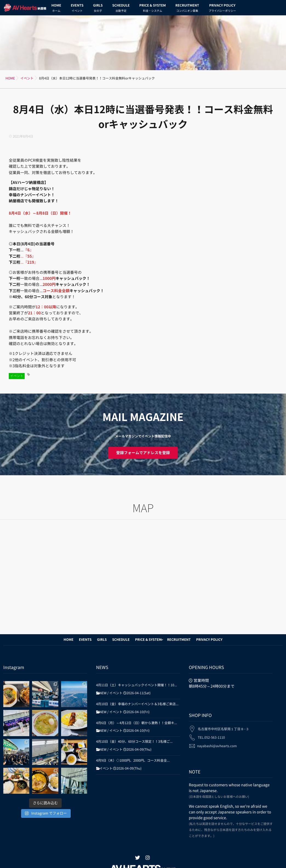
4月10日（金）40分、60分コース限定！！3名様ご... (134, 742)
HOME (56, 9)
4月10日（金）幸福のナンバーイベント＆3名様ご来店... (137, 704)
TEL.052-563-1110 (211, 734)
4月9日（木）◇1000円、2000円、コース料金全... (133, 761)
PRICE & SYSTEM (152, 9)
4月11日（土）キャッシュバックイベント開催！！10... (137, 685)
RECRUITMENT (187, 9)
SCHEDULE (121, 9)
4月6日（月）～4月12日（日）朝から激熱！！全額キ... (137, 723)
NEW (103, 693)
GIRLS (98, 9)
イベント (17, 376)
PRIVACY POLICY (222, 9)
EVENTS (77, 9)
